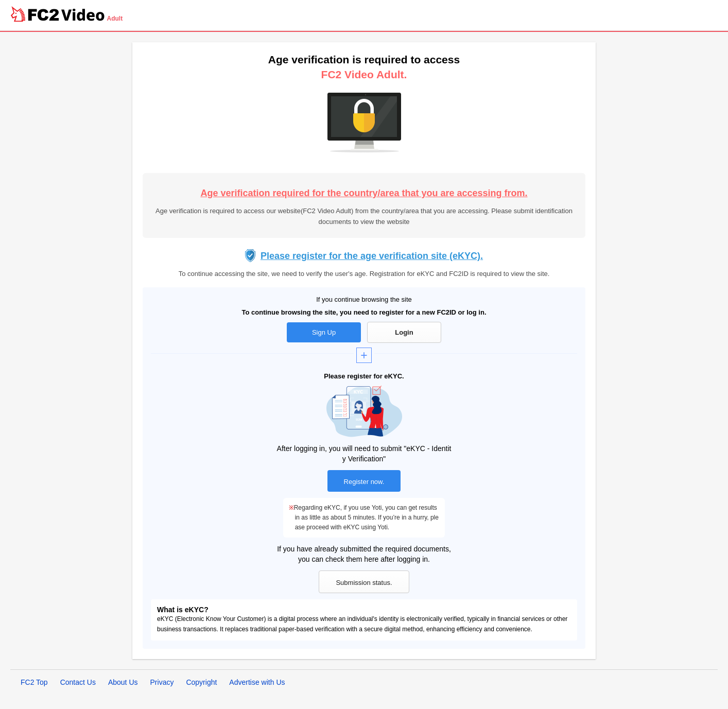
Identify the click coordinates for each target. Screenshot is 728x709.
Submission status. (364, 583)
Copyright (201, 682)
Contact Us (78, 682)
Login (404, 332)
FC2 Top (34, 682)
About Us (123, 682)
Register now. (364, 482)
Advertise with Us (257, 682)
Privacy (162, 682)
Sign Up (324, 332)
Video (83, 15)
